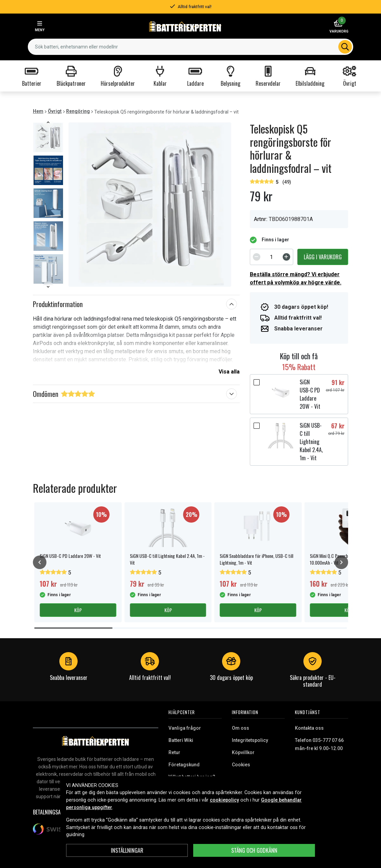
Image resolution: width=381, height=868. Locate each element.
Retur (174, 752)
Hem (38, 111)
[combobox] (190, 47)
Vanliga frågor (185, 728)
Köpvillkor (243, 752)
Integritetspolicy (250, 740)
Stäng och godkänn (254, 850)
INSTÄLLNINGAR (127, 850)
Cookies (241, 765)
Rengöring (78, 111)
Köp (78, 610)
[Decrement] (257, 257)
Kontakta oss (309, 728)
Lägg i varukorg (323, 257)
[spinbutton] (272, 257)
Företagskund (184, 765)
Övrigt (55, 111)
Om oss (240, 728)
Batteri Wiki (181, 740)
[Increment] (286, 257)
